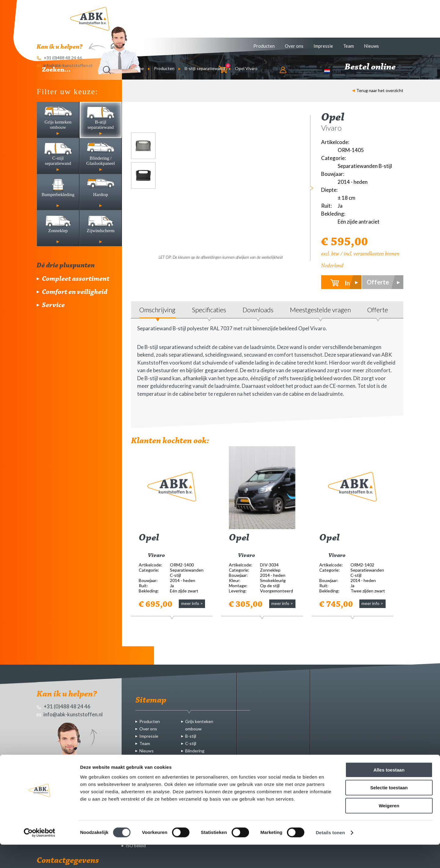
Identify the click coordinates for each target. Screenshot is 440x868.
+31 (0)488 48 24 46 (64, 706)
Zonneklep (195, 773)
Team (348, 46)
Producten (264, 46)
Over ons (294, 46)
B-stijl (191, 736)
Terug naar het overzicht (378, 90)
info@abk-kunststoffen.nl (70, 714)
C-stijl (191, 743)
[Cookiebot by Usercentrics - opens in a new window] (40, 856)
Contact (147, 758)
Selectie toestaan (389, 811)
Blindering (195, 751)
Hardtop (193, 765)
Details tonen (330, 856)
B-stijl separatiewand (205, 68)
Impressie (323, 46)
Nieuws (371, 46)
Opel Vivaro (246, 68)
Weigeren (389, 829)
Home (138, 68)
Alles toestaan (389, 793)
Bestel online (374, 67)
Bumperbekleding (202, 758)
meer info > (192, 603)
